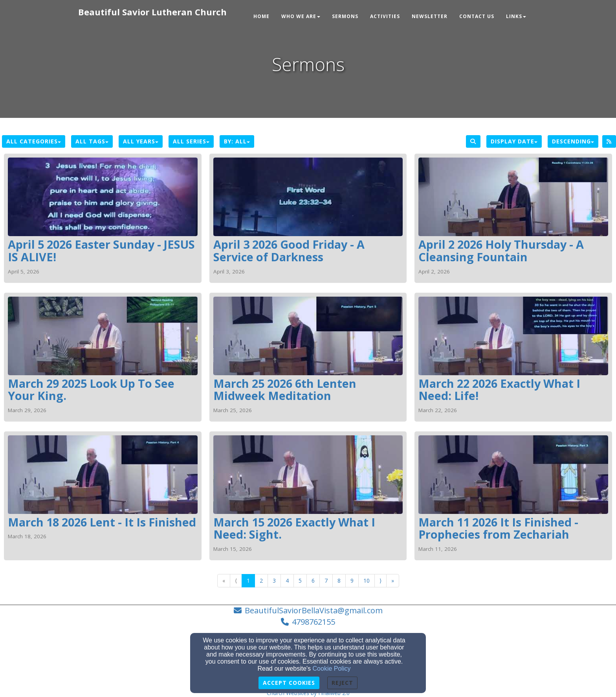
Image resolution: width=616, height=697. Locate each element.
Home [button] (261, 16)
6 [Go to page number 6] (313, 581)
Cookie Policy (332, 669)
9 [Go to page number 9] (352, 581)
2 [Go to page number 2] (261, 581)
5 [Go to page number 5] (300, 581)
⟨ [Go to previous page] (236, 581)
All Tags (92, 141)
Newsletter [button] (430, 16)
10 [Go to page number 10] (367, 581)
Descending (573, 141)
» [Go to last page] (393, 581)
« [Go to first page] (224, 581)
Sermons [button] (345, 16)
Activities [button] (385, 16)
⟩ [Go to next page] (380, 581)
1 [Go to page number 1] (248, 581)
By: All (237, 141)
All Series (191, 141)
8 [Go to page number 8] (339, 581)
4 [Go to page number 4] (287, 581)
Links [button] (516, 16)
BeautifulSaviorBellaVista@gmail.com (314, 610)
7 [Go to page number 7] (326, 581)
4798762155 (313, 622)
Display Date (514, 141)
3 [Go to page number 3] (274, 581)
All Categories (34, 141)
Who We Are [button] (301, 16)
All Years (141, 141)
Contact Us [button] (477, 16)
